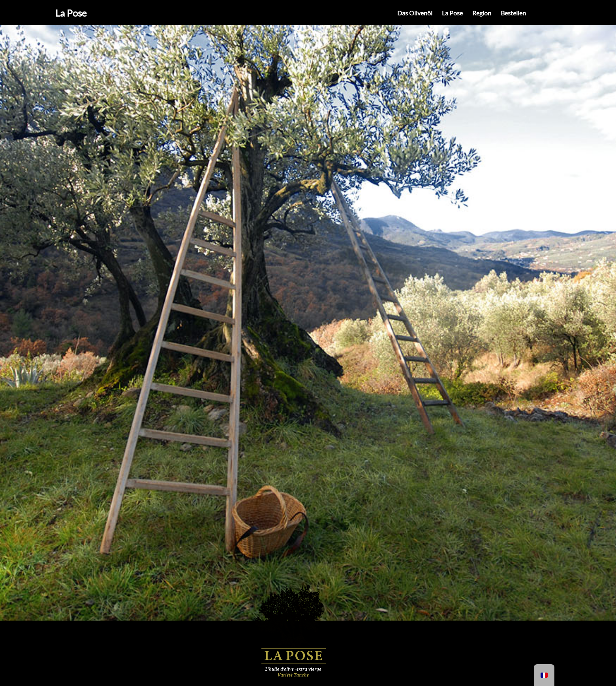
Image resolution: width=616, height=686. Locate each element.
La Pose (71, 13)
